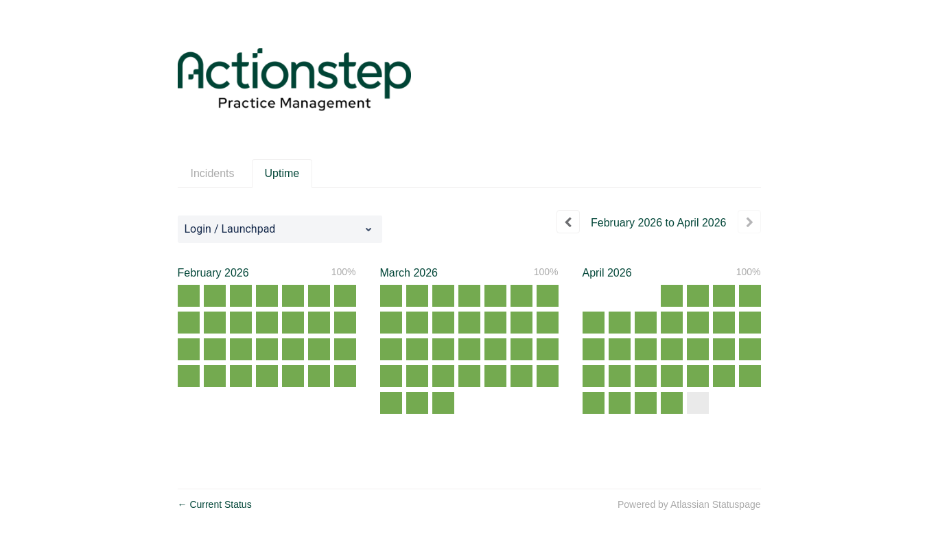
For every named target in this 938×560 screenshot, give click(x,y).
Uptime (282, 173)
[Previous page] (568, 222)
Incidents (213, 173)
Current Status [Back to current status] (215, 504)
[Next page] (749, 222)
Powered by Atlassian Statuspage (689, 504)
